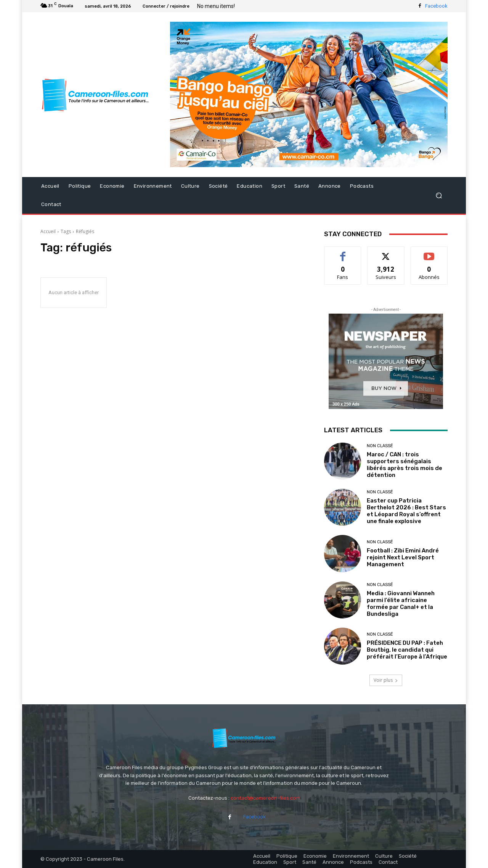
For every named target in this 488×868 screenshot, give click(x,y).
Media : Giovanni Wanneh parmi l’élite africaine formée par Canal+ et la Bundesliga (401, 604)
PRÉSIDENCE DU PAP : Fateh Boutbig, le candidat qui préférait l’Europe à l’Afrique (407, 650)
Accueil (48, 231)
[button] (439, 196)
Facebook (436, 6)
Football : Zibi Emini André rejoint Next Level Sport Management (403, 557)
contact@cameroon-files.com (265, 798)
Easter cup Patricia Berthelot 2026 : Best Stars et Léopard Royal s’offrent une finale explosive (406, 511)
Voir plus (386, 680)
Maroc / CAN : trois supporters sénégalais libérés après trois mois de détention (405, 465)
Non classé (380, 446)
